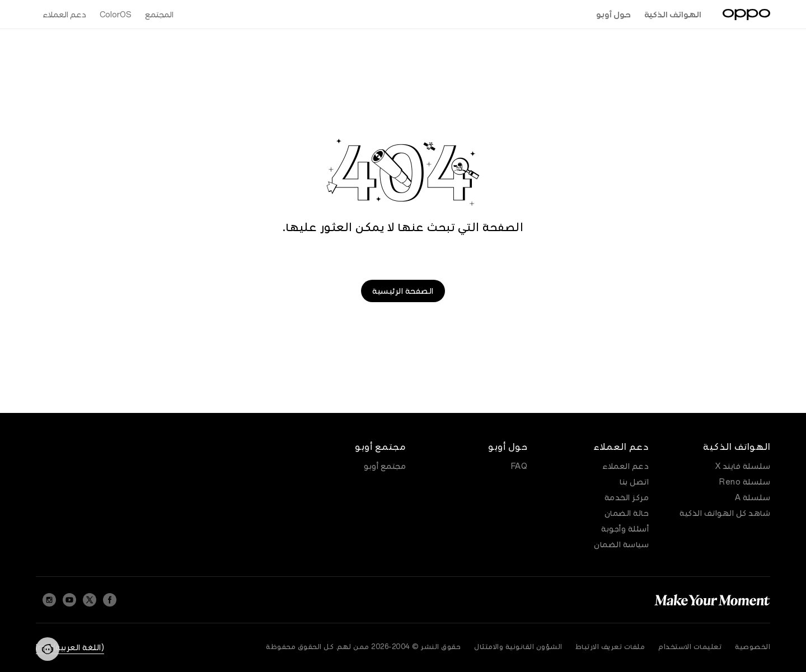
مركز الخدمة (627, 497)
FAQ (519, 466)
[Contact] (48, 649)
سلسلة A (753, 497)
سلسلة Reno (745, 482)
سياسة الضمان (621, 544)
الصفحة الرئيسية (403, 291)
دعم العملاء (625, 466)
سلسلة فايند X (743, 466)
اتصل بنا (634, 482)
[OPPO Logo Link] (746, 15)
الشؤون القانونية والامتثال (518, 647)
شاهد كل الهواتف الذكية (725, 513)
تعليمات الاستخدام (690, 647)
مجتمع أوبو (385, 466)
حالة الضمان (627, 513)
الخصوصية (753, 647)
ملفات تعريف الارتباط (611, 647)
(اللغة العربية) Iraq (70, 647)
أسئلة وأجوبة (625, 529)
